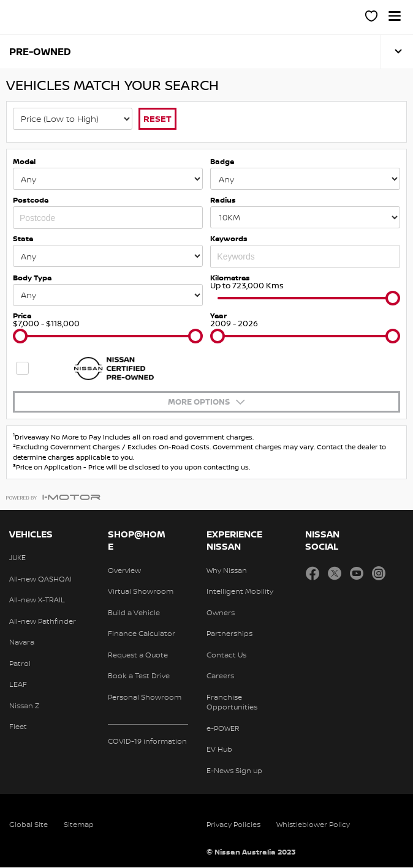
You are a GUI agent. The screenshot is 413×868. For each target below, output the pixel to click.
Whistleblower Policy (313, 825)
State (23, 239)
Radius (223, 200)
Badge (222, 162)
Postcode (31, 200)
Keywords (229, 239)
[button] (395, 16)
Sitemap (79, 825)
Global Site (28, 825)
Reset (157, 118)
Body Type (32, 278)
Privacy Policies (233, 825)
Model (24, 162)
